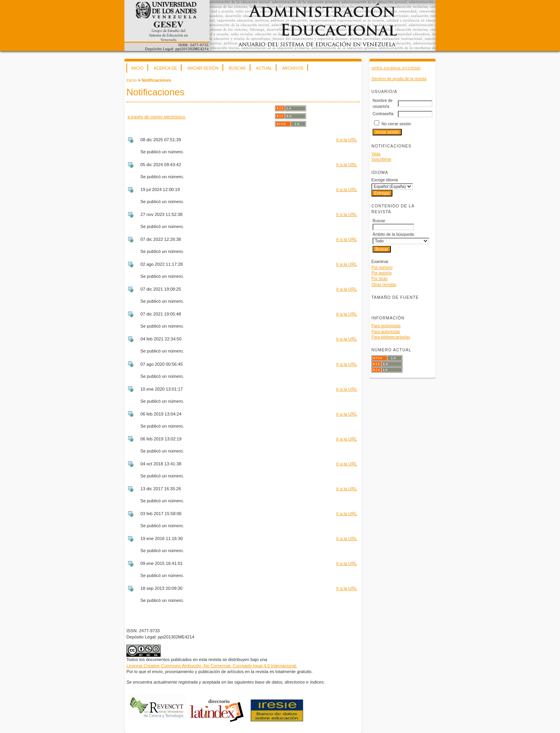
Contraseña (383, 114)
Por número (382, 267)
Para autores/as (386, 332)
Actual (264, 68)
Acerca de (165, 68)
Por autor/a (381, 273)
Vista (376, 154)
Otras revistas (384, 285)
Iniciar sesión (203, 68)
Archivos (293, 68)
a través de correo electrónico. (157, 117)
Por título (380, 279)
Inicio (137, 68)
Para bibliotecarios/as (391, 337)
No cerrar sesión (396, 124)
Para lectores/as (386, 326)
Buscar (237, 68)
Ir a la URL (347, 140)
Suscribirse (381, 159)
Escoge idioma (385, 180)
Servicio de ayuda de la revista (399, 79)
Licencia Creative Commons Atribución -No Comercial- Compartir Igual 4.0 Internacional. (212, 666)
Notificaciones (156, 80)
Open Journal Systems (396, 68)
